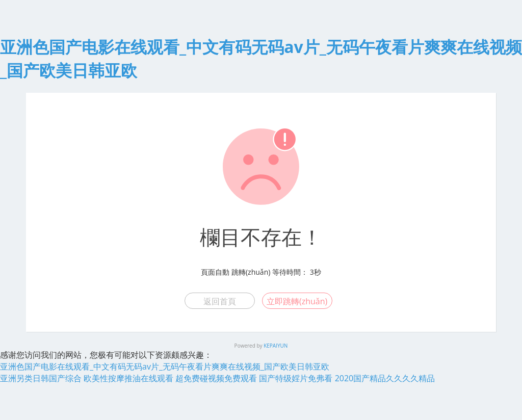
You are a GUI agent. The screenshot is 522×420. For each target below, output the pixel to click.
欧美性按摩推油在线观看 (128, 378)
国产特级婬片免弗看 (296, 378)
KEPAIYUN (276, 346)
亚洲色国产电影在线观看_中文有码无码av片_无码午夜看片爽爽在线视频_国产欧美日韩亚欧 (165, 366)
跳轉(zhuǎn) (251, 272)
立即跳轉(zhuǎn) (297, 301)
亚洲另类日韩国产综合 (41, 378)
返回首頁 (220, 301)
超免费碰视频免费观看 (216, 378)
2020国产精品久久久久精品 (385, 378)
